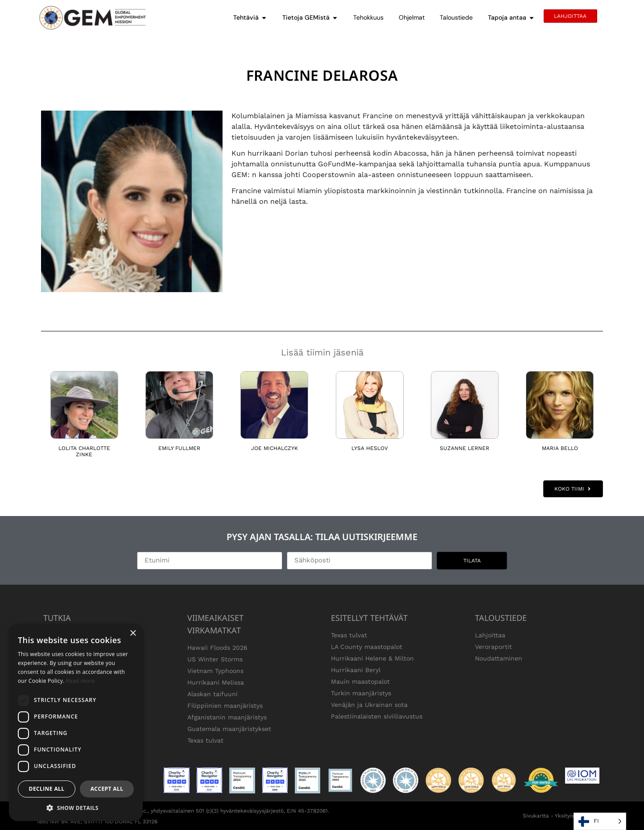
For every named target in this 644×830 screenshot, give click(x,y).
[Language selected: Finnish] (600, 821)
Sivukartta (536, 816)
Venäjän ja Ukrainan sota (369, 705)
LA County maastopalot (367, 647)
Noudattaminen (499, 658)
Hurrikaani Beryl (356, 670)
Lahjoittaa (490, 635)
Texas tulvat (205, 740)
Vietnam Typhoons (215, 671)
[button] (76, 808)
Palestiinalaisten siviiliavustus (377, 716)
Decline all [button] (47, 789)
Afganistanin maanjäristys (227, 717)
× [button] (133, 634)
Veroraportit (493, 647)
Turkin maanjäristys (361, 693)
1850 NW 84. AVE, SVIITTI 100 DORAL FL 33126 (97, 822)
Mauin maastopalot (360, 681)
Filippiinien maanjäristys (225, 706)
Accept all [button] (107, 789)
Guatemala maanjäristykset (229, 729)
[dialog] (76, 723)
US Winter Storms (215, 659)
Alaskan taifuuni (213, 694)
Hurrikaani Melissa (216, 682)
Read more (80, 681)
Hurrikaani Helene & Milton (372, 658)
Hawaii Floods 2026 (217, 648)
